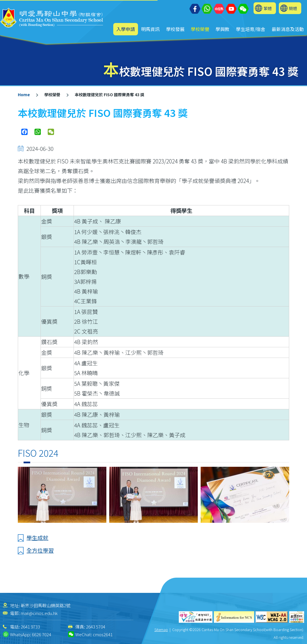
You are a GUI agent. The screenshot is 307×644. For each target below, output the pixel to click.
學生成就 (37, 538)
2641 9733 (30, 627)
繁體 (268, 8)
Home (24, 95)
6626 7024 (42, 634)
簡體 (293, 8)
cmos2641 (103, 634)
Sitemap (161, 629)
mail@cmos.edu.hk (39, 613)
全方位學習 (40, 550)
